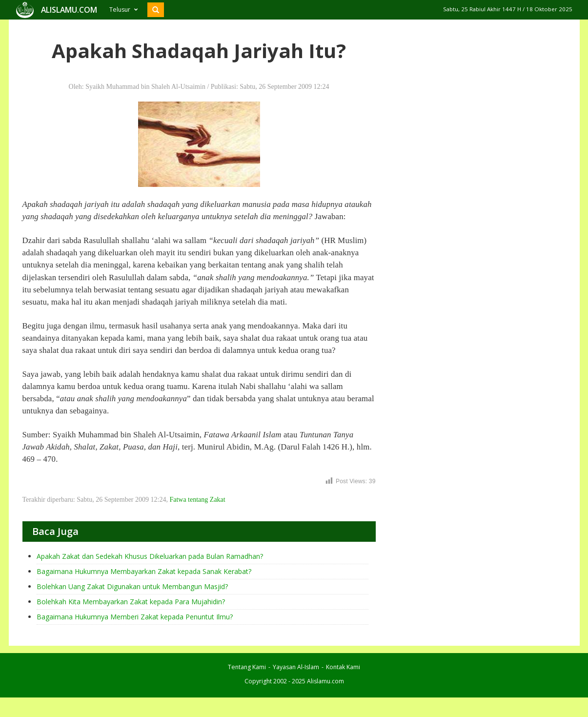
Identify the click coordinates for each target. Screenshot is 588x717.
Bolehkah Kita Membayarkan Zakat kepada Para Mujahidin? (131, 602)
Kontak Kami (343, 667)
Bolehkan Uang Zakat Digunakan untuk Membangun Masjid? (132, 586)
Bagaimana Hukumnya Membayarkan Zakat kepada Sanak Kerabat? (144, 571)
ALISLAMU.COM (69, 10)
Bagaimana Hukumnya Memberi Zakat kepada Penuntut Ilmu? (135, 617)
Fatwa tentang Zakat (197, 500)
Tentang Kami (247, 667)
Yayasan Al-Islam (296, 667)
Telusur (123, 10)
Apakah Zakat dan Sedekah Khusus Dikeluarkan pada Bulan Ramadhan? (150, 556)
